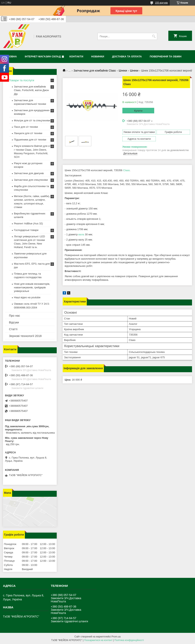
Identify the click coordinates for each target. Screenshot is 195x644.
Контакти (76, 56)
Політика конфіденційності (129, 640)
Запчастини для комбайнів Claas (95, 71)
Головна (10, 56)
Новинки (98, 56)
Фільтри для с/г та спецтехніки (32, 120)
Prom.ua (116, 637)
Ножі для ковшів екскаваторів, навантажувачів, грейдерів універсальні (32, 287)
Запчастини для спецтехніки (31, 180)
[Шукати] (154, 36)
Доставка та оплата (127, 56)
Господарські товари (26, 230)
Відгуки (14, 322)
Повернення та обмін (166, 56)
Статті (13, 329)
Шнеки (123, 71)
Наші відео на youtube (27, 297)
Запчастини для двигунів (29, 173)
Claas (126, 170)
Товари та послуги (22, 80)
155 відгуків (161, 3)
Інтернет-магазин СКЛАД (43, 56)
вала (81, 234)
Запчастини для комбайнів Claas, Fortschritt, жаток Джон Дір (31, 90)
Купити (138, 111)
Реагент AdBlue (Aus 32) (28, 223)
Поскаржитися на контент (98, 640)
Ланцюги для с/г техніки (28, 133)
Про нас (15, 316)
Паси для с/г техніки (26, 127)
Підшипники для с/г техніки (30, 140)
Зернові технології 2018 (25, 336)
